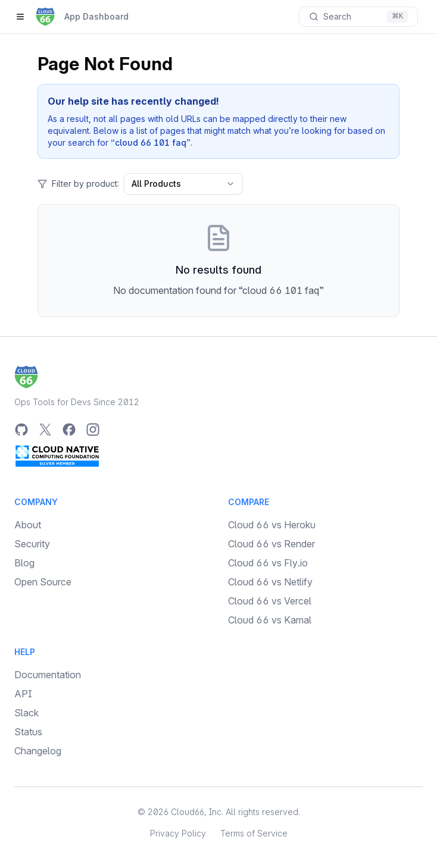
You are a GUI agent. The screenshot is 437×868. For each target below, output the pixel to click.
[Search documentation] (358, 17)
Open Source (43, 582)
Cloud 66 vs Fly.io (268, 563)
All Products (183, 184)
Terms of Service (254, 833)
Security (32, 544)
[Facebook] (69, 430)
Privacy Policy (178, 833)
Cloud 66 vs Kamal (270, 620)
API (23, 694)
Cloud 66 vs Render (271, 544)
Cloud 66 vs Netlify (270, 582)
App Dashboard (96, 16)
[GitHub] (21, 430)
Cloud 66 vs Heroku (272, 525)
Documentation (48, 675)
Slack (26, 713)
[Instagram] (93, 430)
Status (28, 732)
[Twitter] (45, 430)
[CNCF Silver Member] (57, 456)
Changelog (38, 751)
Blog (24, 563)
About (28, 525)
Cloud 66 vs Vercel (270, 601)
